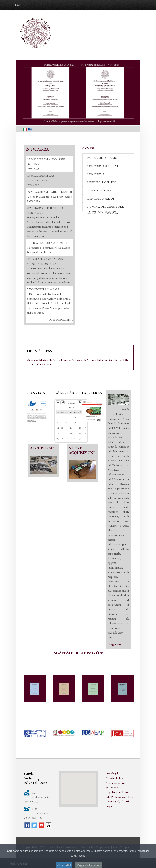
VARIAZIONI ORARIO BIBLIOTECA (102, 159)
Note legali (112, 773)
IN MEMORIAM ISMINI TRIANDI (49, 192)
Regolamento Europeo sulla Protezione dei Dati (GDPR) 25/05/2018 (119, 797)
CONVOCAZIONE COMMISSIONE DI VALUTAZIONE (99, 191)
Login (109, 806)
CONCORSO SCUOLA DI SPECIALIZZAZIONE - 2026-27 (107, 167)
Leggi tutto (114, 644)
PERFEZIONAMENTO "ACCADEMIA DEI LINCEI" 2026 (108, 183)
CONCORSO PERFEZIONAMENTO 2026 (105, 175)
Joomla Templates (121, 847)
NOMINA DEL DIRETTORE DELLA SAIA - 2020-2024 (105, 208)
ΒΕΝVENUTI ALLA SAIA (43, 289)
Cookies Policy (114, 778)
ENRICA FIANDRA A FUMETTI (48, 243)
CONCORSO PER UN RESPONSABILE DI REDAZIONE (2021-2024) (103, 200)
